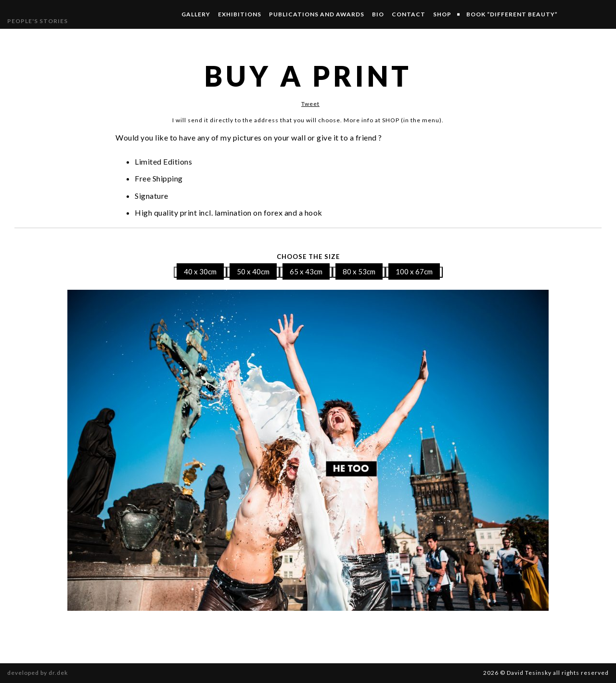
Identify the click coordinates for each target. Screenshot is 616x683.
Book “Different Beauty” (512, 14)
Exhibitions (240, 14)
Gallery (196, 14)
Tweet (310, 104)
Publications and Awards (317, 14)
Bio (378, 14)
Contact (409, 14)
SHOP (442, 14)
